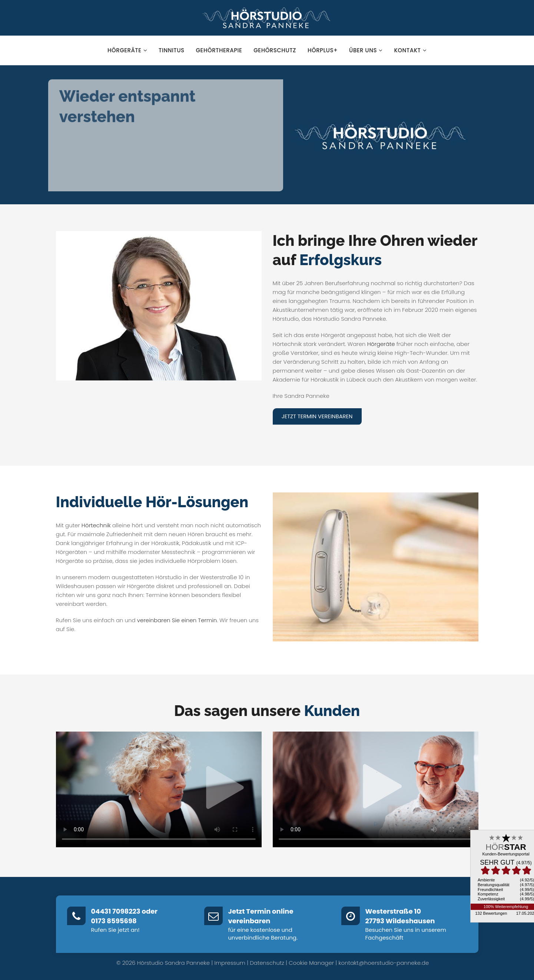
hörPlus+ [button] (323, 50)
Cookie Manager (311, 962)
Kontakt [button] (410, 50)
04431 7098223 (116, 911)
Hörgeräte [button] (127, 50)
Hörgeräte (381, 344)
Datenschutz (267, 962)
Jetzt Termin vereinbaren (318, 416)
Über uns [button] (366, 50)
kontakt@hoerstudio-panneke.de (384, 962)
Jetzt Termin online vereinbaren (261, 916)
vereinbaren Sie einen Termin (177, 620)
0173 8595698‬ (114, 921)
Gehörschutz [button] (275, 50)
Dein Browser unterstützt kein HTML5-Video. (159, 789)
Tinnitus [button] (171, 50)
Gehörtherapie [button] (219, 50)
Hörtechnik (96, 525)
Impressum (230, 962)
